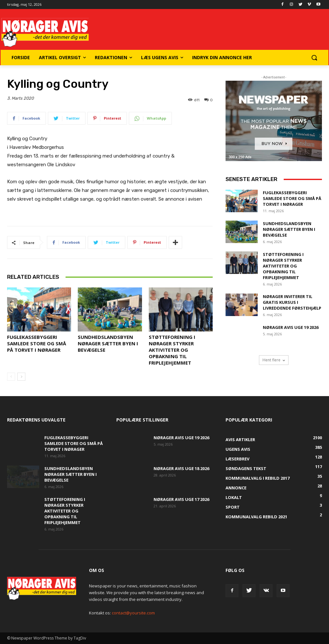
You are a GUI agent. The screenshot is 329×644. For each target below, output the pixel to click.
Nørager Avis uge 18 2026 (181, 468)
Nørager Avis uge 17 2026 (181, 499)
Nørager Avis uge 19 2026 (291, 327)
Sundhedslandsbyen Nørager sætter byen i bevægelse (108, 343)
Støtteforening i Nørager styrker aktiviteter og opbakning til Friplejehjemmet (172, 350)
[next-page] (21, 377)
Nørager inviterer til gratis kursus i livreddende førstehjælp (292, 302)
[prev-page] (11, 377)
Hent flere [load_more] (274, 360)
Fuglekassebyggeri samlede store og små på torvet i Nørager (37, 343)
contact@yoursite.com (133, 613)
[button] (314, 58)
